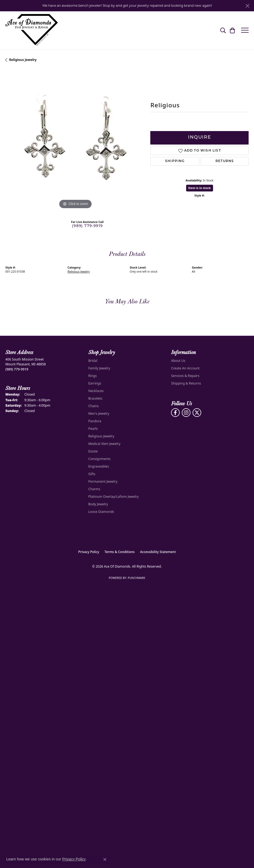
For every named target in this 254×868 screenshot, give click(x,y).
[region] (75, 140)
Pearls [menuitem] (93, 429)
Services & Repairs (185, 376)
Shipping (175, 161)
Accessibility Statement (158, 552)
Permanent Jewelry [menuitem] (103, 481)
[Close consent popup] (105, 859)
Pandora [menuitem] (95, 421)
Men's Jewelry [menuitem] (99, 414)
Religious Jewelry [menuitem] (101, 436)
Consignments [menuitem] (100, 459)
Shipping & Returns (186, 383)
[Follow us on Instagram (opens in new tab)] (186, 413)
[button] (223, 30)
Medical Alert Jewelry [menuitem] (104, 444)
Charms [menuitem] (94, 489)
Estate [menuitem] (93, 451)
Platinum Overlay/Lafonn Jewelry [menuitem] (114, 497)
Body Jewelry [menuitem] (98, 504)
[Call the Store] (17, 369)
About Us (178, 361)
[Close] (247, 6)
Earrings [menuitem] (95, 383)
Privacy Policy (89, 552)
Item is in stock (200, 188)
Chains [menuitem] (94, 406)
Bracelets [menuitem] (95, 398)
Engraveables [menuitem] (99, 466)
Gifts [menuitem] (92, 474)
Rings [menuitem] (93, 376)
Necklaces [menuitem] (96, 391)
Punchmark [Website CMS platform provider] (136, 578)
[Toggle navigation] (245, 30)
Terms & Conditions (120, 552)
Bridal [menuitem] (93, 361)
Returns (225, 161)
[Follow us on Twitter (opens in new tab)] (197, 413)
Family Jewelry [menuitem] (99, 368)
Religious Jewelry (23, 60)
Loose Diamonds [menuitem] (101, 512)
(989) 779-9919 (87, 226)
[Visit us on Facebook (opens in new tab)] (175, 413)
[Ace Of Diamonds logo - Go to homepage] (32, 30)
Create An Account (185, 368)
